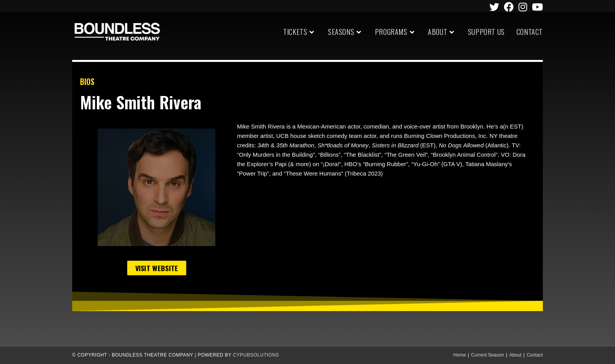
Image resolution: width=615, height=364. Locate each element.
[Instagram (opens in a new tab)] (523, 7)
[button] (156, 268)
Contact (535, 355)
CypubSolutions (256, 355)
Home (460, 355)
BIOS (87, 81)
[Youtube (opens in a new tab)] (536, 7)
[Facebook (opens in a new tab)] (509, 7)
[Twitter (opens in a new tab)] (494, 7)
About (515, 355)
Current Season (488, 355)
